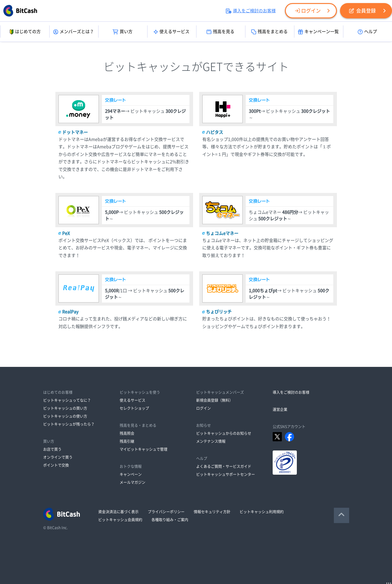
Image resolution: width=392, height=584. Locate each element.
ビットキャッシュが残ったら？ (69, 424)
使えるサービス (172, 32)
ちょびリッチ (219, 312)
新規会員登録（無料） (215, 400)
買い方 (123, 32)
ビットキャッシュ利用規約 (262, 512)
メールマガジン (133, 482)
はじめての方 (25, 32)
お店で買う (52, 449)
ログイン (308, 11)
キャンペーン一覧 (318, 32)
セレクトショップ (134, 408)
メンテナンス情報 (211, 441)
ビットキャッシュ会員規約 (120, 520)
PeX (66, 233)
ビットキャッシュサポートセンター (226, 474)
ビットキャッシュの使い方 (65, 416)
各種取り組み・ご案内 (170, 520)
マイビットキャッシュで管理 (144, 449)
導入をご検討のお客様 (251, 11)
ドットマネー (75, 132)
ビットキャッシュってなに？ (67, 400)
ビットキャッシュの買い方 (65, 408)
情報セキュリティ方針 (212, 512)
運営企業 (280, 409)
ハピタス (215, 132)
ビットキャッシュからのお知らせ (224, 433)
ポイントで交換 (56, 465)
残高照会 (127, 433)
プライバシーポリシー (166, 512)
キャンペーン (131, 474)
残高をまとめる (269, 32)
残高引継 (127, 441)
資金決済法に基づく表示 (118, 512)
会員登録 (362, 11)
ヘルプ (367, 32)
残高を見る (220, 32)
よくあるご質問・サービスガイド (224, 466)
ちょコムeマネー (222, 233)
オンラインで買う (58, 457)
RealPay (70, 312)
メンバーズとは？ (74, 32)
